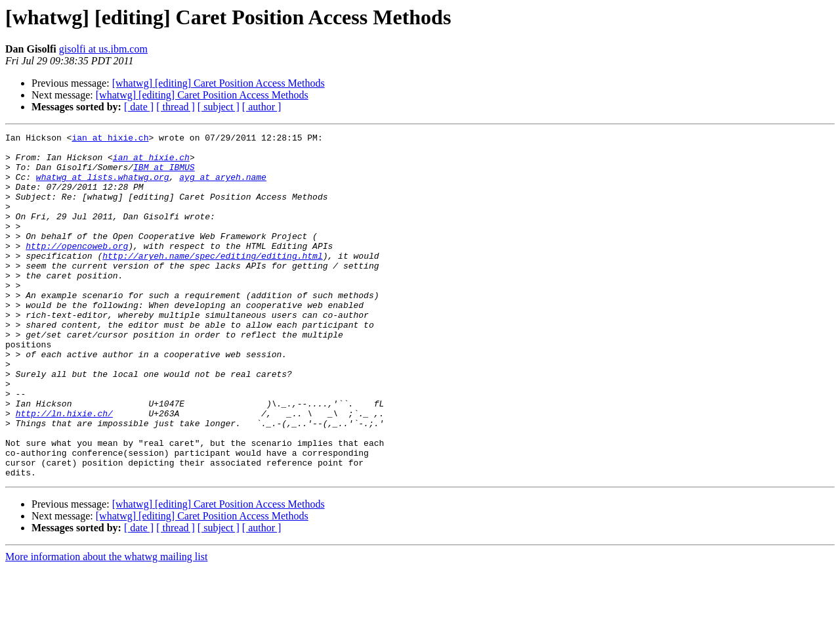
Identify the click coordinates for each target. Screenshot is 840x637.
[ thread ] (176, 107)
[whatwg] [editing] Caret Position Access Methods (219, 83)
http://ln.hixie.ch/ (64, 470)
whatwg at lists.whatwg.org (103, 187)
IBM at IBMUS (164, 175)
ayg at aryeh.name (223, 187)
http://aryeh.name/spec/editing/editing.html (212, 281)
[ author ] (262, 107)
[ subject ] (219, 107)
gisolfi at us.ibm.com (103, 49)
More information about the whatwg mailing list (106, 626)
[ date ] (139, 107)
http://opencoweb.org (77, 269)
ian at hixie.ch (110, 139)
